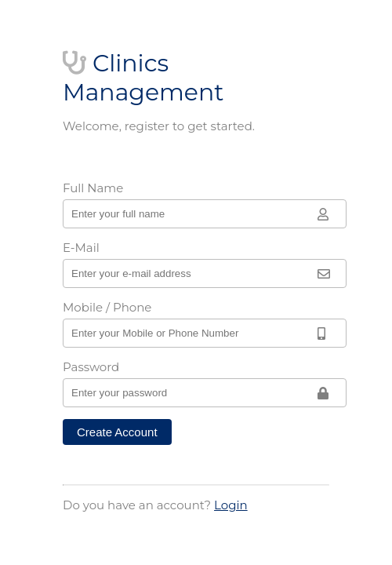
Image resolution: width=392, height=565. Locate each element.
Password (91, 367)
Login (231, 505)
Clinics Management (143, 78)
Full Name (93, 188)
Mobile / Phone (107, 307)
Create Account (117, 432)
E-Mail (81, 248)
